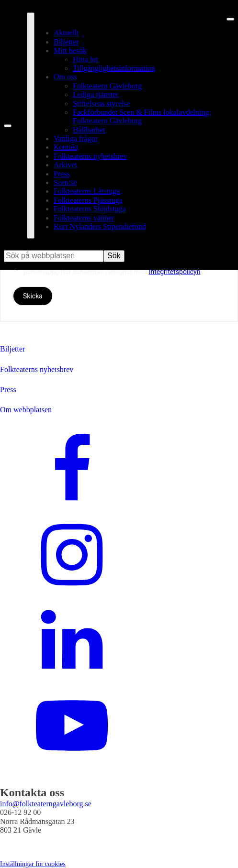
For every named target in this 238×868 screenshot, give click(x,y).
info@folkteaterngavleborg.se (46, 804)
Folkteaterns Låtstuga (87, 191)
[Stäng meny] (230, 19)
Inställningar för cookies (33, 864)
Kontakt (66, 147)
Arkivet (65, 165)
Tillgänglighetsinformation (114, 68)
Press (62, 174)
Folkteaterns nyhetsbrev (90, 156)
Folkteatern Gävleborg (107, 86)
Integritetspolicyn (175, 272)
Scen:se (65, 182)
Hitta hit (85, 60)
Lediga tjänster (96, 94)
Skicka (33, 296)
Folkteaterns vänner (84, 218)
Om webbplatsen (26, 410)
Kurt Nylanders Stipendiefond (100, 226)
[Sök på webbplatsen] (8, 126)
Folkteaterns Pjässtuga (88, 200)
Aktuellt (66, 33)
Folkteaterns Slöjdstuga (90, 209)
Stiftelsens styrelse (102, 104)
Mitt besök (70, 50)
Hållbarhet (89, 130)
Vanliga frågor (76, 138)
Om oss (65, 77)
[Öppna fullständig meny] (31, 126)
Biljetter (66, 42)
